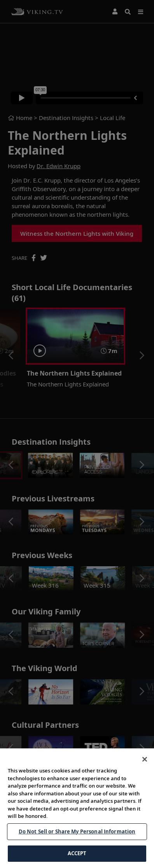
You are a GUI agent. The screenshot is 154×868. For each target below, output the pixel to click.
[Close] (145, 767)
